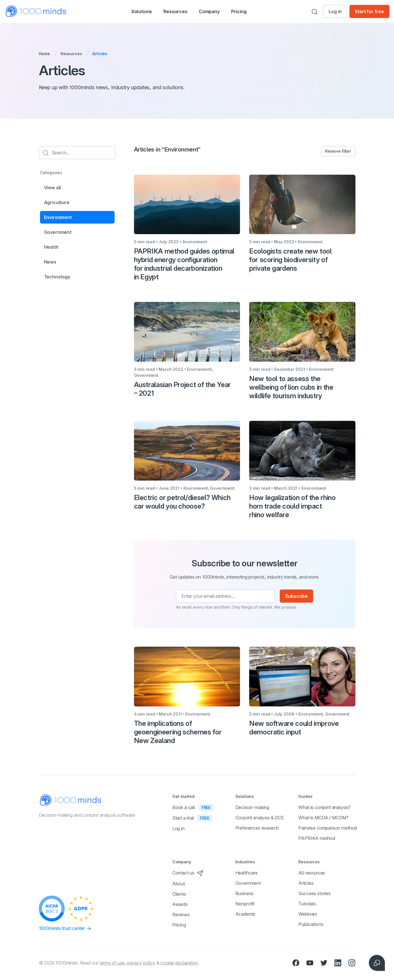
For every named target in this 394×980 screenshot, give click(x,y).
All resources (312, 873)
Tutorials (307, 904)
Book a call (193, 807)
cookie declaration (179, 963)
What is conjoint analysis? (324, 807)
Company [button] (216, 12)
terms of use (112, 963)
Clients (179, 894)
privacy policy (141, 963)
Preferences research (257, 828)
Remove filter (338, 151)
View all (53, 188)
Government (58, 232)
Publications (311, 924)
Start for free (369, 11)
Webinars (308, 914)
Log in (335, 11)
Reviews (181, 915)
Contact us (188, 873)
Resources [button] (175, 12)
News (50, 262)
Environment (58, 217)
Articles (306, 883)
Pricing (248, 11)
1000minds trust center (65, 929)
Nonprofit (245, 904)
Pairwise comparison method (328, 828)
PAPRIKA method (317, 838)
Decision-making (252, 807)
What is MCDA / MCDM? (323, 818)
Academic (246, 914)
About (179, 884)
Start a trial (192, 818)
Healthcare (247, 873)
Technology (57, 277)
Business (245, 893)
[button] (136, 11)
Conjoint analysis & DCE (260, 818)
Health (51, 247)
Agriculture (57, 202)
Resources (71, 54)
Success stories (314, 893)
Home (44, 54)
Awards (180, 904)
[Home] (36, 11)
